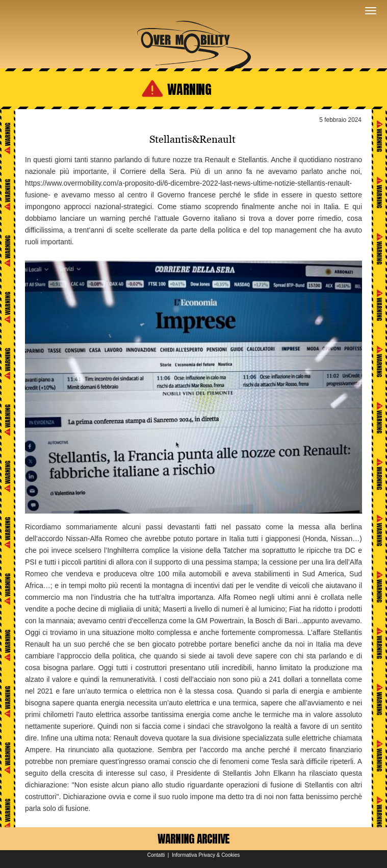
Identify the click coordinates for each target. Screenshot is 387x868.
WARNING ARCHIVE (194, 839)
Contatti (156, 855)
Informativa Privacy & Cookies (206, 855)
